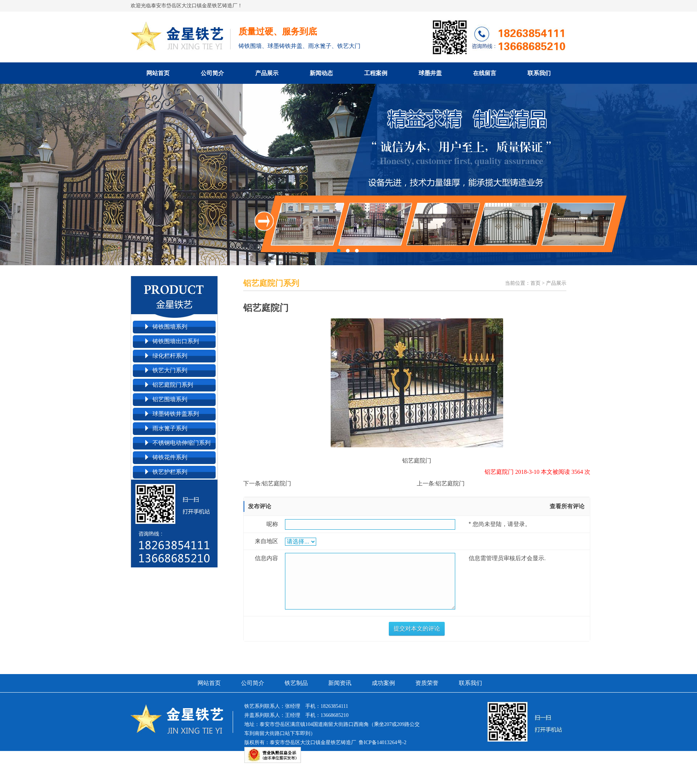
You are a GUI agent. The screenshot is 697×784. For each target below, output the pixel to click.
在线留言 (485, 73)
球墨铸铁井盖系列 (176, 414)
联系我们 (539, 73)
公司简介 (212, 73)
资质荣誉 (427, 683)
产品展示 (267, 73)
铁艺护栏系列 (170, 472)
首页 (535, 283)
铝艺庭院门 (277, 483)
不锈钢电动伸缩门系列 (182, 443)
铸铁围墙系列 (170, 327)
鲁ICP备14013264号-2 (382, 742)
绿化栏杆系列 (170, 356)
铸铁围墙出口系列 (176, 341)
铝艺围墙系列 (170, 399)
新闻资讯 (340, 683)
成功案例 (383, 683)
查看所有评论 (567, 506)
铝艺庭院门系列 (173, 385)
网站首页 (158, 73)
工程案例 (376, 73)
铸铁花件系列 (170, 457)
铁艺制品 (296, 683)
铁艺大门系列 (170, 370)
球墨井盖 (430, 73)
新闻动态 (321, 73)
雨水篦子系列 (170, 428)
